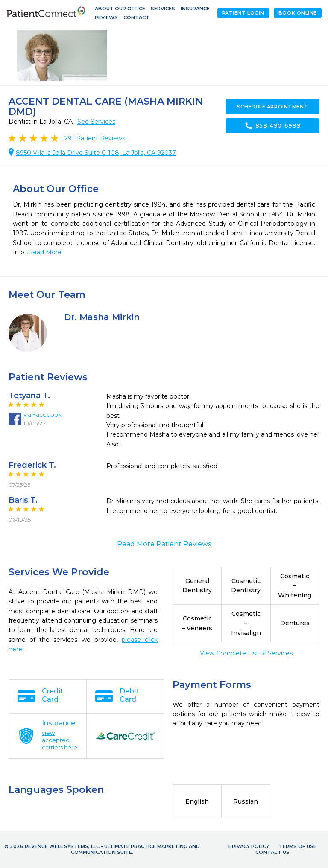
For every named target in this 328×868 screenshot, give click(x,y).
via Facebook (42, 414)
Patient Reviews (95, 138)
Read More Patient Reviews (164, 544)
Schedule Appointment (272, 107)
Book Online (298, 13)
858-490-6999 (273, 126)
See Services (96, 122)
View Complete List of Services (246, 653)
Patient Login (243, 13)
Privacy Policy (249, 846)
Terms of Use (298, 846)
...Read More (43, 252)
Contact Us (272, 852)
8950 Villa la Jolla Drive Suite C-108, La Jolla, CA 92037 (96, 153)
